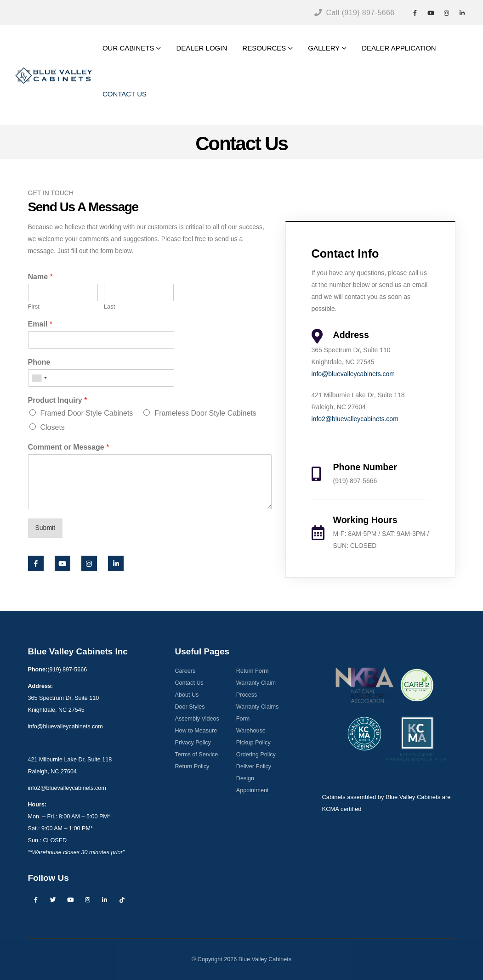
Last (110, 307)
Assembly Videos (197, 719)
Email (40, 324)
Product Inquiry (58, 400)
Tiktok (122, 900)
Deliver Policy (254, 766)
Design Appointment (253, 784)
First (34, 307)
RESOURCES (264, 48)
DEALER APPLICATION (399, 48)
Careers (185, 671)
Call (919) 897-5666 (355, 13)
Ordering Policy (256, 755)
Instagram (87, 900)
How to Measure (196, 731)
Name (40, 277)
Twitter (53, 900)
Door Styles (190, 707)
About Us (187, 695)
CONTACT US (125, 94)
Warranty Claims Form (258, 713)
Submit (45, 528)
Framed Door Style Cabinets (87, 413)
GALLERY (324, 48)
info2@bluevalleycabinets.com (355, 419)
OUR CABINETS (128, 48)
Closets (53, 427)
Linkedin (105, 900)
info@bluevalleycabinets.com (353, 374)
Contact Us (189, 683)
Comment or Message (69, 447)
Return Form (253, 671)
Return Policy (192, 766)
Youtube (70, 900)
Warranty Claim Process (256, 689)
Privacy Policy (193, 743)
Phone (39, 362)
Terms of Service (196, 755)
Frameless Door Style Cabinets (205, 413)
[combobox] (39, 378)
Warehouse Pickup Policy (253, 737)
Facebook (36, 900)
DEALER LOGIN (202, 48)
